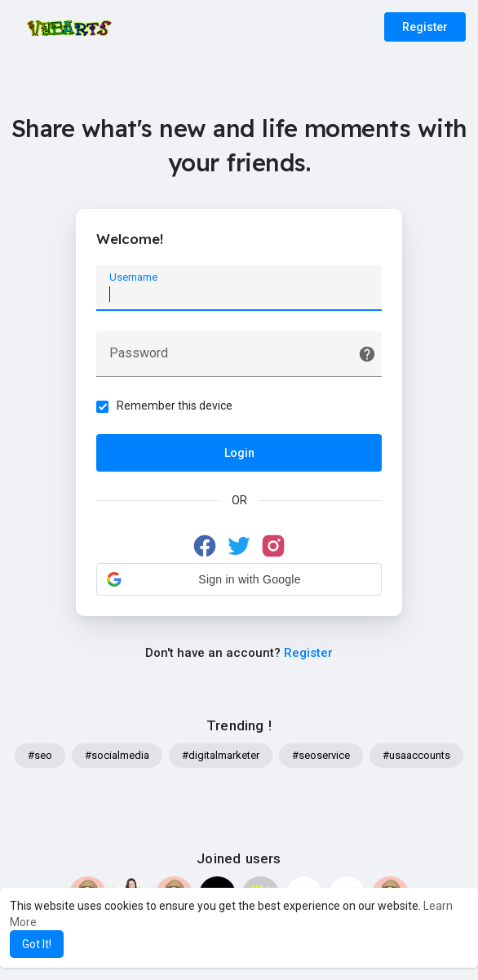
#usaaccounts (416, 755)
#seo (40, 755)
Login (239, 453)
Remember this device (175, 406)
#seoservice (321, 755)
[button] (239, 579)
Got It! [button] (37, 944)
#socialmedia (117, 755)
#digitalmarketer (221, 755)
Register (425, 27)
